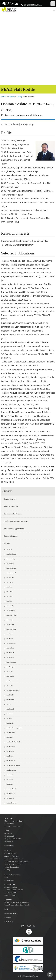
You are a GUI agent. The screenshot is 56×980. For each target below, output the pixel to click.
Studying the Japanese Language (16, 521)
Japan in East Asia (11, 506)
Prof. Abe (9, 549)
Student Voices (10, 893)
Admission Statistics (12, 826)
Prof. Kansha (10, 606)
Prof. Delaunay (10, 559)
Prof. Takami (10, 751)
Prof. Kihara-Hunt (11, 615)
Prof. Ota (9, 704)
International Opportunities (14, 529)
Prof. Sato (9, 718)
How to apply (10, 836)
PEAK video (9, 824)
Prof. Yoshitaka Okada (13, 690)
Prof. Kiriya (9, 620)
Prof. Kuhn (9, 634)
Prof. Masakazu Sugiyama (14, 728)
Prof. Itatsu (9, 592)
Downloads (9, 842)
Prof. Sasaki (9, 714)
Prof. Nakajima (10, 667)
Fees (6, 878)
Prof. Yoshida (10, 798)
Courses (11, 97)
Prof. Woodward (11, 789)
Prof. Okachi (10, 695)
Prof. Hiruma (10, 578)
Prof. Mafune (10, 648)
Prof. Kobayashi (11, 629)
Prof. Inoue (9, 582)
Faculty (19, 97)
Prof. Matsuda (10, 653)
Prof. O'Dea (9, 686)
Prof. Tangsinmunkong (13, 765)
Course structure (10, 499)
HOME (4, 97)
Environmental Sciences (13, 514)
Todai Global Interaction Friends (17, 905)
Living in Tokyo (10, 895)
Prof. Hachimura (11, 568)
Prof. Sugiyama (11, 732)
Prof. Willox (9, 784)
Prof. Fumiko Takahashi (13, 742)
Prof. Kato (9, 601)
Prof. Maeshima (11, 643)
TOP (50, 975)
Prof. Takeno (10, 756)
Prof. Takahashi (11, 747)
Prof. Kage (9, 596)
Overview (8, 833)
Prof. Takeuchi (10, 761)
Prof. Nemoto (10, 676)
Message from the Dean (14, 821)
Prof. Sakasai (10, 709)
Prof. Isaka (9, 587)
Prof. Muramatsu (11, 662)
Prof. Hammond (11, 573)
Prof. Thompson (11, 770)
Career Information (11, 536)
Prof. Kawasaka (11, 610)
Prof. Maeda (9, 639)
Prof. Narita (9, 671)
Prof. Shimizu (10, 723)
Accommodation (11, 887)
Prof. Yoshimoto (11, 803)
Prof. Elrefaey (10, 563)
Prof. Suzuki (10, 737)
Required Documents (13, 839)
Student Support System (14, 890)
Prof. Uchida (10, 775)
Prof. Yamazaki (10, 794)
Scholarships (9, 880)
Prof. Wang (9, 779)
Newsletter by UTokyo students (17, 902)
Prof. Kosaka (10, 624)
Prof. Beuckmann (11, 554)
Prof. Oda (9, 681)
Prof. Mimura (10, 657)
